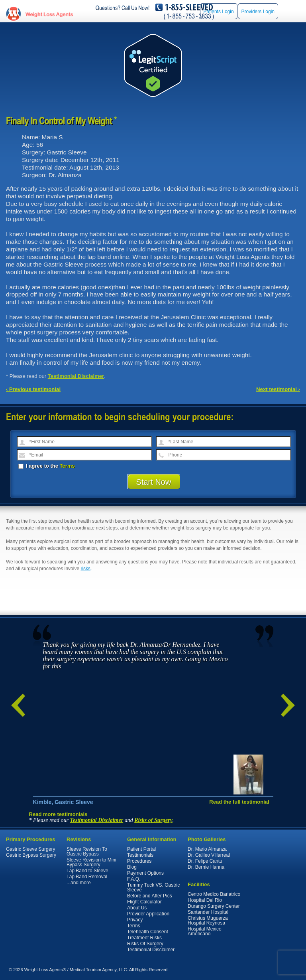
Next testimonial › (278, 389)
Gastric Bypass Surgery (31, 855)
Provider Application (148, 914)
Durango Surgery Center (214, 906)
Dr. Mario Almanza (207, 849)
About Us (137, 908)
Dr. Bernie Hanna (206, 867)
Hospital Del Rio (205, 900)
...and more (79, 883)
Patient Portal (141, 849)
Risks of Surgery (153, 820)
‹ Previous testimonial (33, 389)
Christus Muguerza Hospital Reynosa (208, 921)
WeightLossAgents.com (49, 14)
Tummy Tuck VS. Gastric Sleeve (153, 887)
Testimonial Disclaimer (76, 376)
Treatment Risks (144, 938)
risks (85, 569)
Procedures (139, 861)
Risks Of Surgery (145, 944)
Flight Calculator (144, 902)
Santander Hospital (208, 912)
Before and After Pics (150, 896)
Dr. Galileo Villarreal (209, 855)
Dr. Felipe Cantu (205, 861)
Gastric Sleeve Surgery (30, 849)
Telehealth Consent (148, 932)
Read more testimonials (58, 814)
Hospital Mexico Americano (205, 931)
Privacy (135, 920)
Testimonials (140, 855)
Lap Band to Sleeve (87, 871)
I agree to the (47, 466)
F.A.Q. (134, 879)
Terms (67, 466)
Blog (132, 867)
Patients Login (219, 12)
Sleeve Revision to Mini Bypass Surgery (91, 862)
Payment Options (145, 873)
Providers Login (258, 12)
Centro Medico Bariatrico (214, 894)
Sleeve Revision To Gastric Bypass (87, 852)
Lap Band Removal (87, 877)
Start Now (154, 482)
